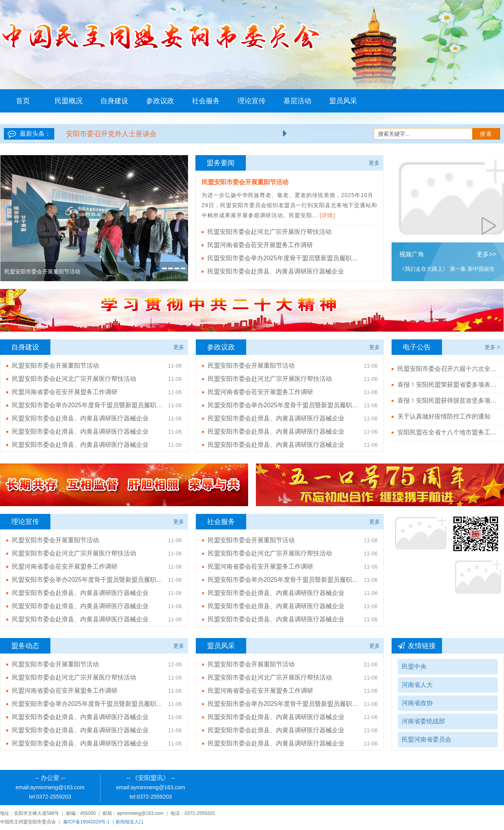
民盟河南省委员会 (426, 739)
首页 (23, 101)
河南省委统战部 (423, 721)
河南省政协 (417, 703)
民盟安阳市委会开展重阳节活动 (245, 182)
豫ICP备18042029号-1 (86, 822)
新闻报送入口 (129, 822)
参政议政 (160, 101)
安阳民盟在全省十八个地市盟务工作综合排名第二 (448, 432)
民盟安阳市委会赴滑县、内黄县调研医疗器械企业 (276, 271)
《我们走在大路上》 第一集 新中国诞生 (447, 269)
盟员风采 (343, 101)
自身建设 (114, 101)
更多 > (492, 347)
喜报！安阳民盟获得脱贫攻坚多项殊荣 (448, 400)
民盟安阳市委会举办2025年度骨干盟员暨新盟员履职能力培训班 (285, 258)
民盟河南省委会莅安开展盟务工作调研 (260, 245)
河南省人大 (417, 685)
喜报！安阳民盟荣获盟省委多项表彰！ (448, 385)
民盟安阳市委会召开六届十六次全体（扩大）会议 (448, 369)
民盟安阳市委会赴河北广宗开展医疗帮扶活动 (269, 232)
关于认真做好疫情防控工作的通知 (444, 416)
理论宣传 (252, 101)
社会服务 (206, 101)
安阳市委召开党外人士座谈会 (111, 134)
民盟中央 (414, 667)
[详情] (328, 215)
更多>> (486, 254)
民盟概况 (69, 101)
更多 (374, 163)
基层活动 (297, 101)
